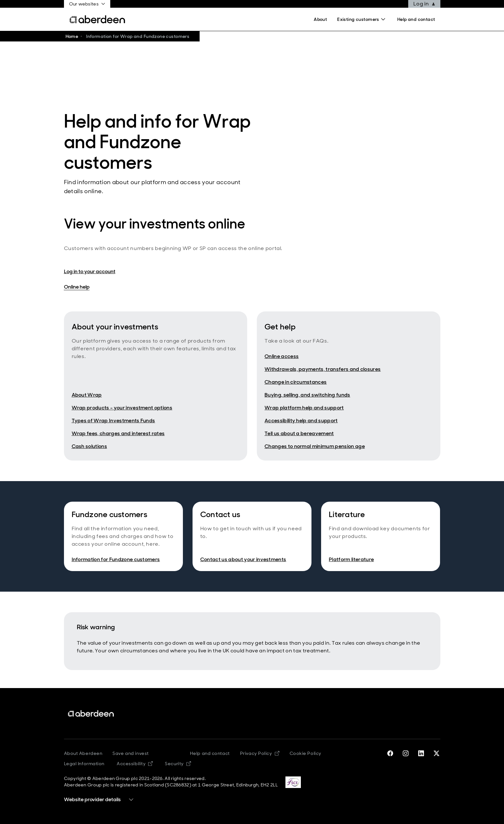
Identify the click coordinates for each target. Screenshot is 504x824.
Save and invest (130, 753)
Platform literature (351, 559)
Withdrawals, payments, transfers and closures (323, 369)
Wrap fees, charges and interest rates (118, 433)
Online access (282, 356)
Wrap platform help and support (304, 408)
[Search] (362, 19)
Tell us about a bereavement (299, 433)
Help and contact (210, 753)
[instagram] (406, 753)
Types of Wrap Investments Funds (113, 421)
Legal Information (84, 764)
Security (178, 764)
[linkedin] (421, 753)
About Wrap (87, 395)
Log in (424, 4)
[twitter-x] (437, 753)
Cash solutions (89, 446)
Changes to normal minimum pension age (315, 446)
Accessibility (135, 764)
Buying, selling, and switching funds (307, 395)
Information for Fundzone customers (116, 559)
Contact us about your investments (243, 559)
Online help (77, 287)
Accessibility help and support (301, 421)
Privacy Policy (260, 753)
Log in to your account (90, 271)
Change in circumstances (296, 382)
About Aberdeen (83, 753)
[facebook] (390, 753)
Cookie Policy (306, 753)
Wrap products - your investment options (122, 408)
